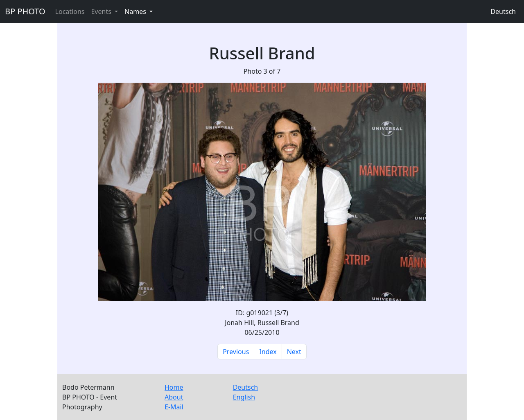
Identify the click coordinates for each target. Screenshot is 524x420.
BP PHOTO (25, 11)
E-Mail (174, 407)
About (174, 397)
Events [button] (102, 11)
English (244, 397)
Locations (70, 11)
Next (294, 352)
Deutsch (503, 11)
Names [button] (136, 11)
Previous (236, 352)
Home (174, 387)
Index (268, 352)
